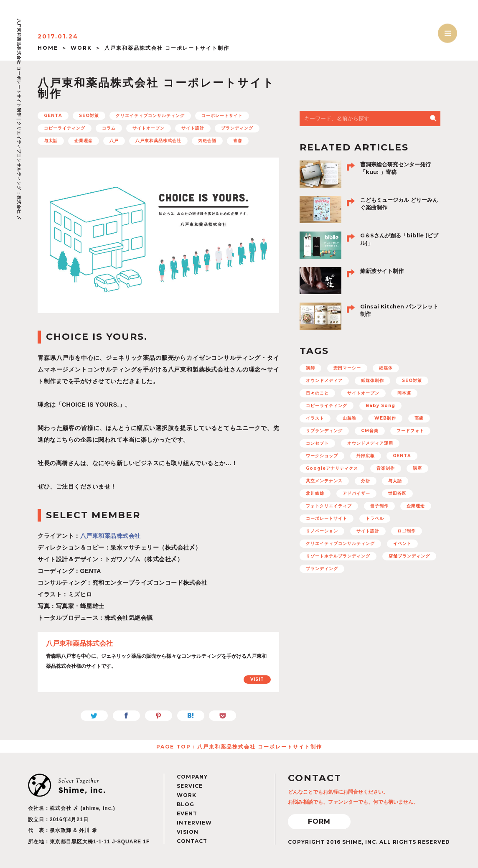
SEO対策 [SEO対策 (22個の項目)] (412, 381)
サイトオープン (149, 128)
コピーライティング (65, 128)
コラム (109, 128)
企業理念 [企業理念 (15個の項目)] (416, 506)
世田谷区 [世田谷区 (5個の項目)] (397, 493)
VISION (188, 832)
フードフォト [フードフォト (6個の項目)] (410, 431)
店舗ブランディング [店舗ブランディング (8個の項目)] (409, 556)
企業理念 (84, 141)
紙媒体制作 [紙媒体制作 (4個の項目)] (372, 381)
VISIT (257, 679)
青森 (238, 141)
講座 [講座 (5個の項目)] (417, 468)
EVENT (187, 813)
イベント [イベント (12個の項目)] (402, 543)
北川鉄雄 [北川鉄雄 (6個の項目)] (315, 493)
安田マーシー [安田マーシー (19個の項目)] (347, 368)
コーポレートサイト (222, 116)
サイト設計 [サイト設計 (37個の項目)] (368, 531)
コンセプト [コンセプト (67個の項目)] (317, 443)
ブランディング (237, 128)
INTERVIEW (194, 823)
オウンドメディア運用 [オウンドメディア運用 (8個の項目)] (370, 443)
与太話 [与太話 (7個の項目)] (395, 481)
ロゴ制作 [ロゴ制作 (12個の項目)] (407, 531)
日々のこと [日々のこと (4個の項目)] (317, 393)
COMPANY (192, 777)
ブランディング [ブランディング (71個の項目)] (322, 569)
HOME (48, 48)
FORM (319, 821)
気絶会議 (207, 141)
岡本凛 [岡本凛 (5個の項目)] (404, 393)
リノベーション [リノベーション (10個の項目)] (322, 531)
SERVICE (190, 786)
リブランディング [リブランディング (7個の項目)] (324, 431)
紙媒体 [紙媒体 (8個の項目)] (386, 368)
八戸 (114, 141)
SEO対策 (89, 116)
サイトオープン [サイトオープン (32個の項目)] (363, 393)
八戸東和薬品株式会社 (158, 141)
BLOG (186, 804)
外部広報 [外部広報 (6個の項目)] (366, 456)
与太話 (51, 141)
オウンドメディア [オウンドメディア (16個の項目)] (324, 381)
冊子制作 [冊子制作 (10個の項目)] (379, 506)
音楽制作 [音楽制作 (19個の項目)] (386, 468)
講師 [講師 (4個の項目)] (310, 368)
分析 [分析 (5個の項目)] (366, 481)
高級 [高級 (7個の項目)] (419, 418)
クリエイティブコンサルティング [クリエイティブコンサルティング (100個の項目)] (340, 543)
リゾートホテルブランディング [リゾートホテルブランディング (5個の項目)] (338, 556)
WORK (81, 48)
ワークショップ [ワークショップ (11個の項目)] (322, 456)
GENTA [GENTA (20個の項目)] (402, 456)
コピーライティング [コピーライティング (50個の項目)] (327, 406)
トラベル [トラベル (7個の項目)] (375, 518)
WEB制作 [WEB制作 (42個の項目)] (385, 418)
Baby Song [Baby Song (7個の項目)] (380, 406)
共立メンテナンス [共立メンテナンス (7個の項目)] (324, 481)
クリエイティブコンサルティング (150, 116)
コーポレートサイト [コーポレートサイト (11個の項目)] (327, 518)
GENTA (53, 116)
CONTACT (192, 841)
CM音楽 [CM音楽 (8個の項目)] (370, 431)
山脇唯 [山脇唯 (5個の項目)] (350, 418)
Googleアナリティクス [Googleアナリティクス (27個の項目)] (332, 468)
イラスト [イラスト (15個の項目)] (315, 418)
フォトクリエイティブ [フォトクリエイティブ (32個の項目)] (329, 506)
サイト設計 (193, 128)
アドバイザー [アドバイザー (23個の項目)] (356, 493)
